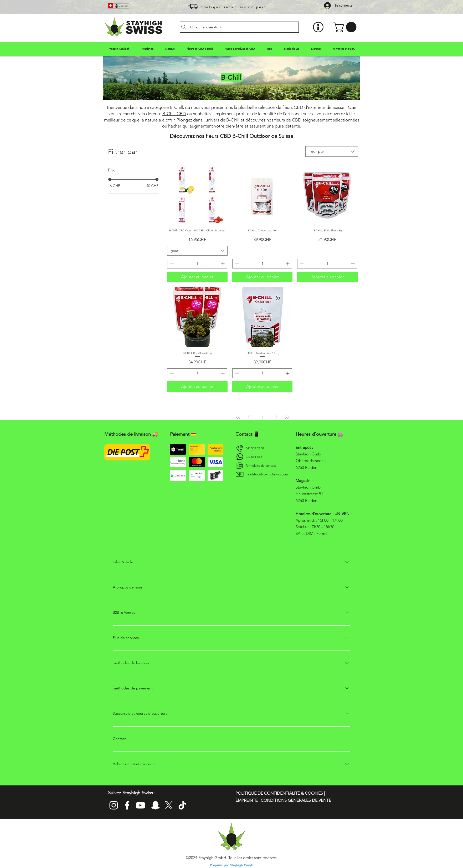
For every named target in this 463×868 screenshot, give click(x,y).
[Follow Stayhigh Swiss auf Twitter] (169, 805)
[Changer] (121, 6)
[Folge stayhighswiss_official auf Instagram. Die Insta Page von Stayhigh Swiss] (114, 805)
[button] (346, 27)
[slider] (110, 179)
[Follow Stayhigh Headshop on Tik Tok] (182, 805)
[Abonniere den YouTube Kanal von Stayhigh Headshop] (140, 805)
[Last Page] (287, 417)
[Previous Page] (249, 417)
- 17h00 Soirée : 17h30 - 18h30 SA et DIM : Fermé (319, 527)
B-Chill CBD (174, 114)
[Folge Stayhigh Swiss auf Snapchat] (155, 805)
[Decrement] (171, 264)
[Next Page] (276, 417)
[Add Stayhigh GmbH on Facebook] (127, 805)
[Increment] (223, 264)
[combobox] (332, 151)
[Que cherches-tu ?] (239, 27)
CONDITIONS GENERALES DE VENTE (296, 800)
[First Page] (238, 417)
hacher (175, 126)
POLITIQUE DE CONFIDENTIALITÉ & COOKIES (280, 793)
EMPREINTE (247, 800)
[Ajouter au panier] (197, 277)
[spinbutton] (197, 264)
